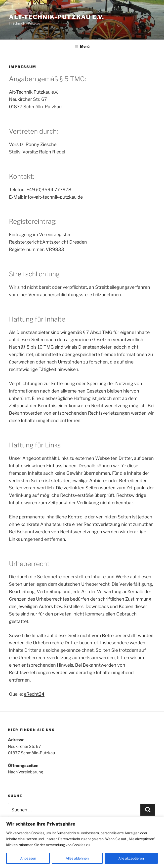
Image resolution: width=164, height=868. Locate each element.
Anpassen (28, 858)
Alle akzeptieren (131, 858)
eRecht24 (34, 694)
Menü (82, 46)
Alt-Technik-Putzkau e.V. (57, 17)
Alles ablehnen (77, 858)
